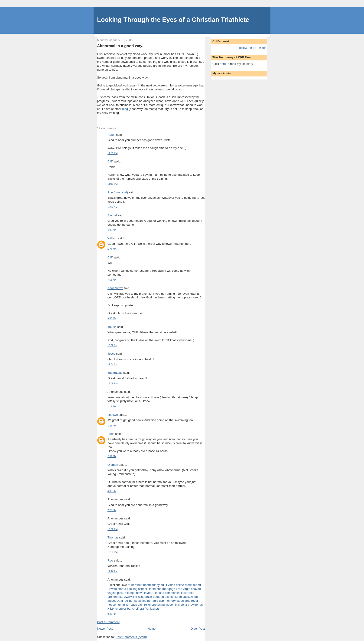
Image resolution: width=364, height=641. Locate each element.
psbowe (113, 415)
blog (125, 109)
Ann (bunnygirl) (118, 192)
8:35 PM (112, 614)
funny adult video (164, 585)
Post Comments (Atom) (131, 637)
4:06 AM (112, 230)
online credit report (188, 585)
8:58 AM (112, 319)
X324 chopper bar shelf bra (126, 609)
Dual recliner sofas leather (134, 601)
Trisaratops (115, 373)
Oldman (113, 465)
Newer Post (105, 629)
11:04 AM (112, 365)
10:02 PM (112, 529)
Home (152, 629)
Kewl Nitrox (115, 288)
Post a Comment (108, 622)
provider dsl (196, 605)
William (112, 238)
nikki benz (180, 605)
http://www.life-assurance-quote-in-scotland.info (150, 597)
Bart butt (137, 585)
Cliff (110, 161)
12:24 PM (112, 552)
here (223, 64)
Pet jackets (152, 609)
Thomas (113, 537)
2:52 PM (112, 456)
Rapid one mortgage (161, 589)
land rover (191, 601)
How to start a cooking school (127, 589)
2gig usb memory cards (168, 601)
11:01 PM (112, 153)
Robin (111, 135)
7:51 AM (112, 280)
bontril (147, 585)
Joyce (111, 354)
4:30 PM (112, 491)
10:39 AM (112, 345)
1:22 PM (112, 426)
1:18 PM (112, 407)
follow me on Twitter (252, 48)
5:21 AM (112, 249)
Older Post (198, 629)
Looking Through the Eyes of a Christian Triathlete (173, 20)
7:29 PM (112, 510)
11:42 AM (112, 571)
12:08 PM (112, 384)
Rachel (112, 215)
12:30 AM (112, 207)
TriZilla (112, 327)
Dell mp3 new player (137, 593)
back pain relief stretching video (152, 605)
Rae (110, 560)
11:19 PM (112, 184)
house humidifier (119, 605)
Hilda (111, 434)
